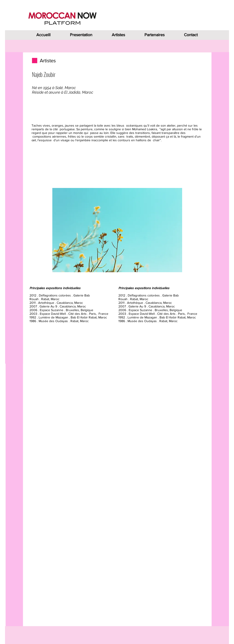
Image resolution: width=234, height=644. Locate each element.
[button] (117, 230)
